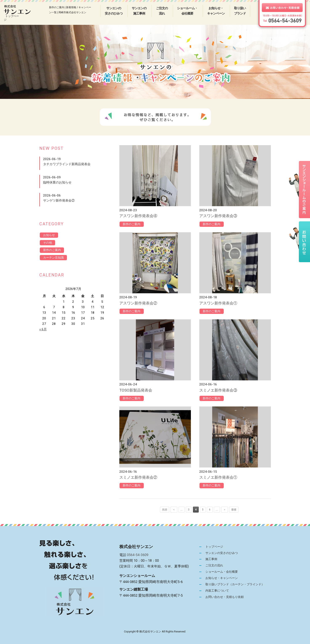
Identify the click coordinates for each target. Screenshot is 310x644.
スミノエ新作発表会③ (218, 390)
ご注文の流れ (162, 11)
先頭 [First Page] (165, 510)
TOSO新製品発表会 (136, 390)
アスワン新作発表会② (138, 303)
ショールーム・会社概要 (187, 11)
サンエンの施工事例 (139, 11)
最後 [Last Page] (234, 510)
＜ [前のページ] (174, 510)
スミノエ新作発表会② (138, 477)
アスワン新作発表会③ (218, 216)
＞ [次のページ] (225, 510)
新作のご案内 (132, 224)
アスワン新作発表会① (218, 303)
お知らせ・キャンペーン (216, 11)
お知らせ (50, 235)
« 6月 (43, 331)
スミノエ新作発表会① (218, 477)
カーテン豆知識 (54, 259)
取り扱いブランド (240, 11)
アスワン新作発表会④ (138, 216)
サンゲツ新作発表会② (59, 201)
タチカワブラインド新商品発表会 (67, 164)
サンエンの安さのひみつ (114, 11)
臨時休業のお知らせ (57, 182)
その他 (48, 243)
